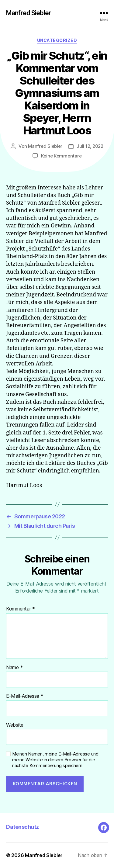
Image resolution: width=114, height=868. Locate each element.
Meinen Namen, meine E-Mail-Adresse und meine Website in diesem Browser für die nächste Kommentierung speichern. (55, 760)
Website (15, 725)
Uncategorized (57, 40)
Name (14, 668)
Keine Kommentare (61, 156)
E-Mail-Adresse (25, 696)
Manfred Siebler (28, 13)
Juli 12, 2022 (90, 146)
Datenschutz (22, 827)
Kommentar (21, 609)
